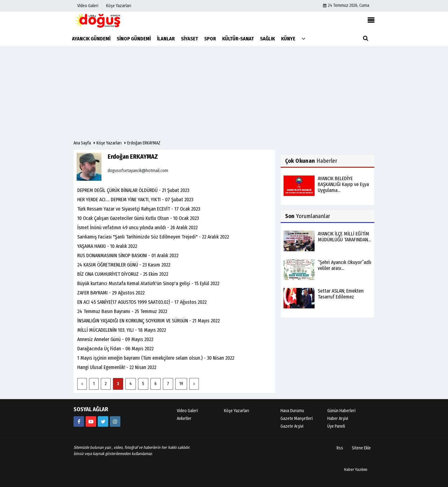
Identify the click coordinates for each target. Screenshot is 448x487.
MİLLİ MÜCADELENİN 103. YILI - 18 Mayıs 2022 (122, 330)
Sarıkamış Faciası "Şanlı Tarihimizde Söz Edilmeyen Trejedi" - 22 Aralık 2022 (153, 237)
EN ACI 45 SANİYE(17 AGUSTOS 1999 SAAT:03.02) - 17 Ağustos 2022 (142, 302)
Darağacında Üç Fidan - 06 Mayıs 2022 (115, 349)
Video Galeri (187, 411)
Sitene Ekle (361, 448)
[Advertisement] (224, 93)
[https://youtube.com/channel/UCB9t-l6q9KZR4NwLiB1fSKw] (91, 421)
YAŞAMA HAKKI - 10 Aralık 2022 (107, 246)
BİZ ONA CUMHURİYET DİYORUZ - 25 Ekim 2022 (123, 274)
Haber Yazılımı (356, 469)
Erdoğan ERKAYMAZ (144, 143)
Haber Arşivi (338, 419)
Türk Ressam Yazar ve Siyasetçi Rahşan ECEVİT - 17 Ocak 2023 (139, 209)
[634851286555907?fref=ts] (79, 421)
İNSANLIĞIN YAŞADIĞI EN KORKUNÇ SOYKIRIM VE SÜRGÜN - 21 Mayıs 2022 (148, 321)
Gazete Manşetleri (297, 419)
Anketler (184, 419)
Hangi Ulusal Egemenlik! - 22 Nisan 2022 (117, 367)
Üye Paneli (336, 426)
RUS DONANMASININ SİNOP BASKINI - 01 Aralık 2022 (128, 255)
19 (181, 384)
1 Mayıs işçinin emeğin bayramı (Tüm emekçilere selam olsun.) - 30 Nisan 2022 (156, 358)
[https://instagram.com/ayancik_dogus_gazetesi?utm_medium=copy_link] (115, 421)
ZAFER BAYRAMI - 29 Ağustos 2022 (111, 293)
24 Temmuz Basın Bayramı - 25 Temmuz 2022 (122, 311)
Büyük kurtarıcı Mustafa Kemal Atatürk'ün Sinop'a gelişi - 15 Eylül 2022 (148, 283)
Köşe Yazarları (109, 143)
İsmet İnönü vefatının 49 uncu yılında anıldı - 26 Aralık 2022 (137, 228)
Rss (340, 448)
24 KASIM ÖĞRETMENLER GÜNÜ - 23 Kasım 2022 (124, 265)
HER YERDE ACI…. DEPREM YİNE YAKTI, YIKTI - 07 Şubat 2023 (135, 200)
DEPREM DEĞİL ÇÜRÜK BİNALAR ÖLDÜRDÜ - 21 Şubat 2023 (133, 190)
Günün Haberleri (341, 411)
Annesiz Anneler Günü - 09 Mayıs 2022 (115, 339)
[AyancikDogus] (103, 421)
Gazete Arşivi (292, 426)
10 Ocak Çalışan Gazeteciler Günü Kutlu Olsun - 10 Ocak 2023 (138, 218)
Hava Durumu (292, 411)
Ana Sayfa (82, 143)
